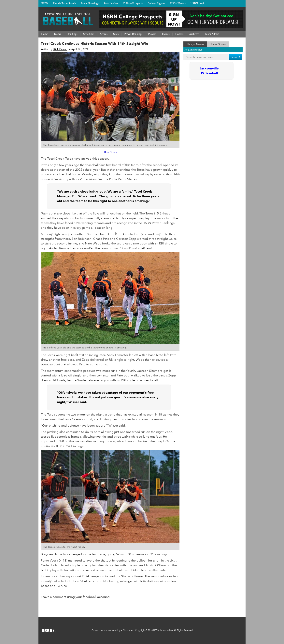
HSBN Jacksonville (162, 630)
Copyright (140, 630)
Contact (95, 630)
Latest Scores (218, 44)
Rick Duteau (60, 49)
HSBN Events (178, 3)
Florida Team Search (64, 3)
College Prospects (133, 3)
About (104, 630)
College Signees (156, 3)
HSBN (44, 3)
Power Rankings (90, 3)
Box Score (110, 152)
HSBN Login (198, 3)
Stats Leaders (111, 3)
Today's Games (195, 44)
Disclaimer (128, 630)
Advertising (115, 630)
